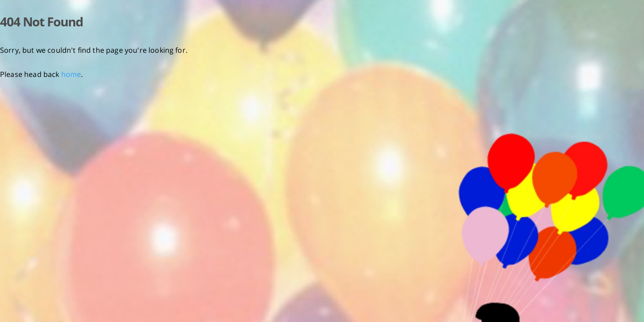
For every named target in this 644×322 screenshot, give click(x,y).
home (71, 74)
